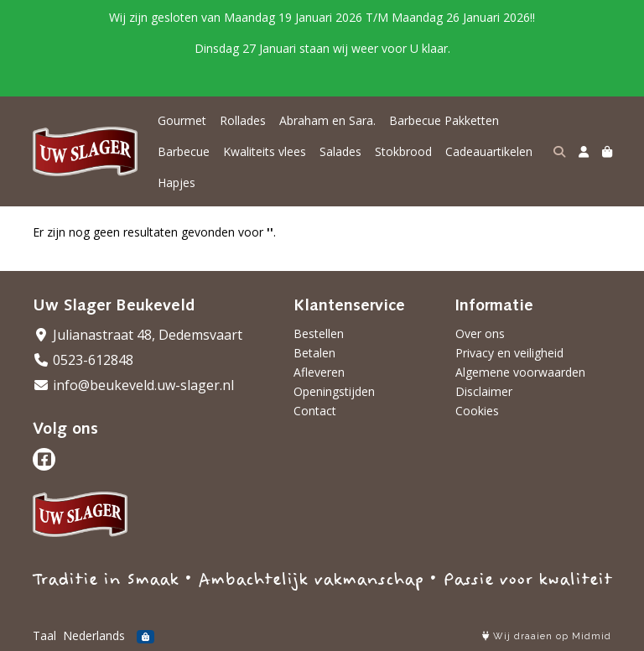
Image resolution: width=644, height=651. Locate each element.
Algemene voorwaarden (520, 372)
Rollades (243, 120)
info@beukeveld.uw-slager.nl (133, 385)
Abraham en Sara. (327, 120)
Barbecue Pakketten (444, 120)
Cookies (477, 411)
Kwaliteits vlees (265, 151)
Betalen (314, 353)
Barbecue (184, 151)
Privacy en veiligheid (509, 353)
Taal (44, 635)
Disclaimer (484, 391)
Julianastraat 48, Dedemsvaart (138, 335)
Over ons (480, 333)
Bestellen (319, 333)
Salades (340, 151)
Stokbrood (403, 151)
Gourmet (182, 120)
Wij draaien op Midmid (547, 636)
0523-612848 (83, 360)
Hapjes (177, 182)
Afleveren (319, 372)
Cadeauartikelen (489, 151)
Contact (315, 411)
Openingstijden (334, 391)
